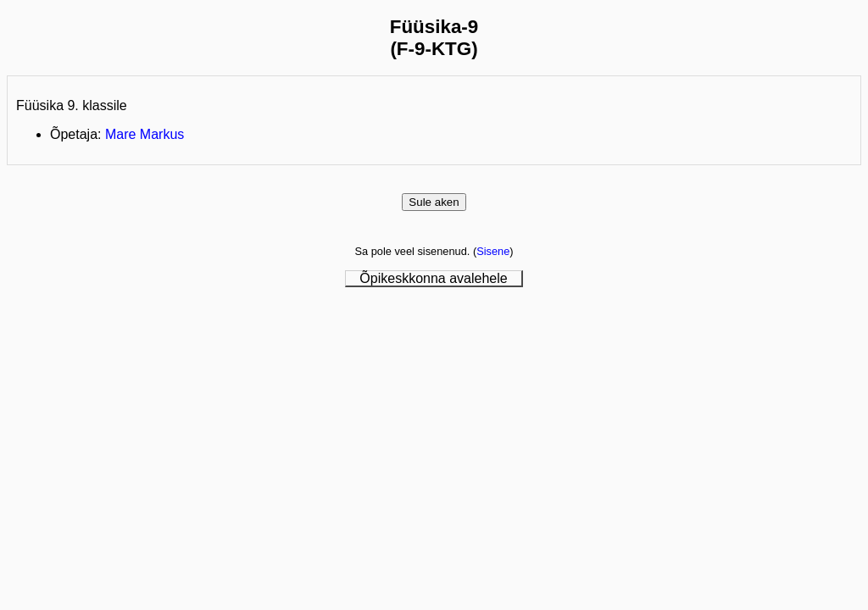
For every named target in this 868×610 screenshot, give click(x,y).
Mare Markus (145, 134)
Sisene (493, 251)
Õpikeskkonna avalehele (433, 278)
